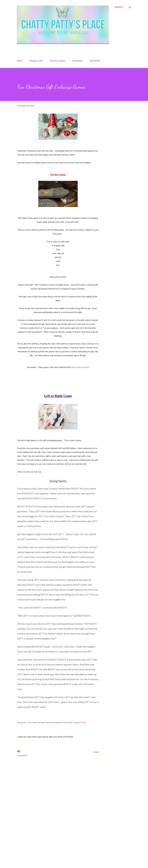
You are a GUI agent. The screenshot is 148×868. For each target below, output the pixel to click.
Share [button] (96, 752)
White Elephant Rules (77, 723)
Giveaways (78, 61)
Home (19, 61)
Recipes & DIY (36, 61)
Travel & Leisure (58, 61)
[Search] (119, 7)
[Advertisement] (54, 837)
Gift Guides (95, 61)
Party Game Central (80, 367)
